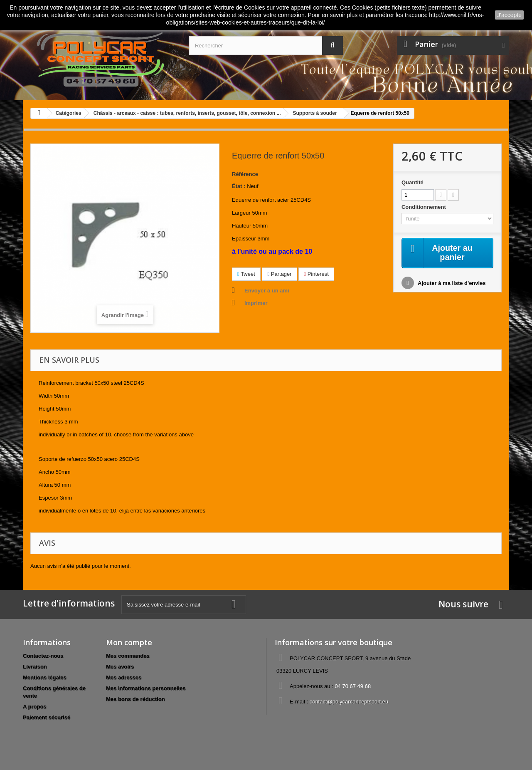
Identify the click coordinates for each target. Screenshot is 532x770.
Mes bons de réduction (135, 699)
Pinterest (316, 274)
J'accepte (509, 15)
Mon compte (129, 642)
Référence (245, 174)
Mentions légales (45, 677)
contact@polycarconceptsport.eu (349, 702)
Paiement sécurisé (47, 717)
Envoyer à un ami (267, 291)
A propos (35, 707)
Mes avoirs (120, 667)
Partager (279, 274)
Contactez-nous (43, 656)
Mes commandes (128, 656)
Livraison (35, 667)
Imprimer (256, 303)
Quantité (413, 182)
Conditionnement (425, 207)
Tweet (246, 274)
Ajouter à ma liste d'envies (451, 283)
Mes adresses (124, 677)
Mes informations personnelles (146, 688)
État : (239, 186)
